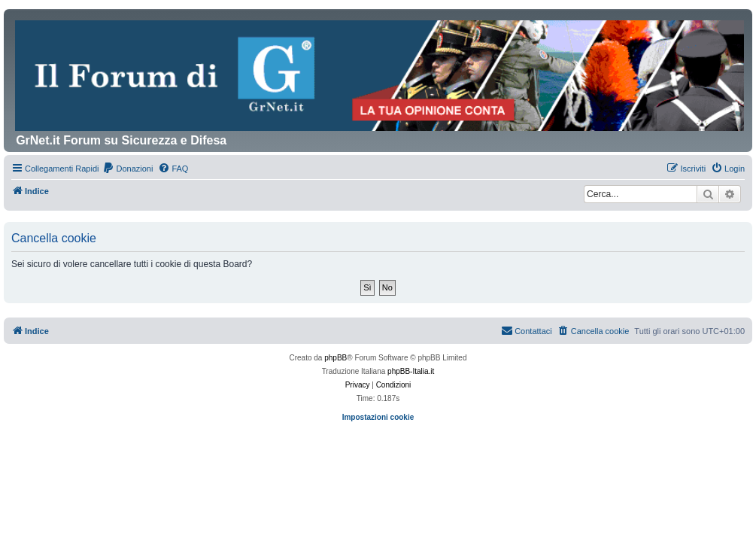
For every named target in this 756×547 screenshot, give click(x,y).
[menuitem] (128, 169)
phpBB (335, 358)
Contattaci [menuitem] (527, 330)
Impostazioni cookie (378, 417)
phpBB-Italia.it (411, 371)
